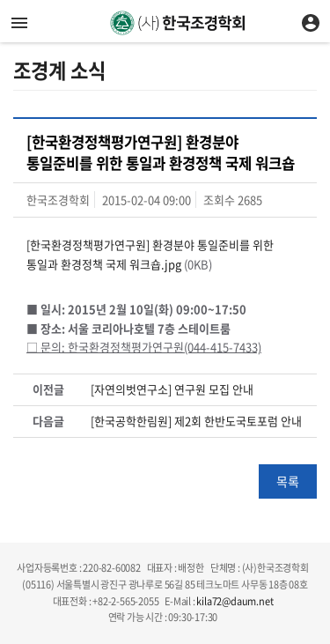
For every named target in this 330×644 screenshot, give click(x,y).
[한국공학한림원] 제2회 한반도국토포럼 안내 (196, 421)
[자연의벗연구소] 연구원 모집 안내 (172, 389)
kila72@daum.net (235, 601)
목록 (288, 481)
